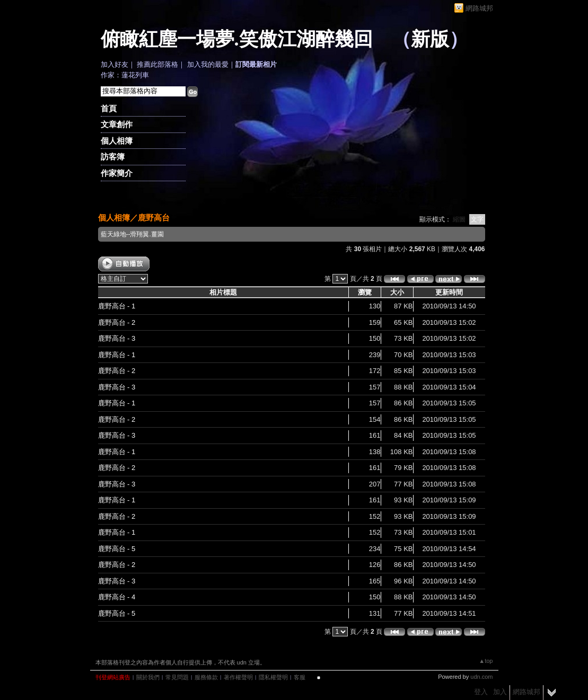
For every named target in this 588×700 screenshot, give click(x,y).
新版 (430, 39)
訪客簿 (113, 157)
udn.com (481, 677)
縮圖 (459, 219)
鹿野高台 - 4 (117, 597)
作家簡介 (117, 173)
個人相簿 (117, 141)
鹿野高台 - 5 (117, 549)
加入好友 (115, 64)
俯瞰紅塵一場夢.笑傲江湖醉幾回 (237, 39)
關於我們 (148, 677)
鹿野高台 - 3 (117, 338)
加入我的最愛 (208, 64)
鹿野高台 (154, 218)
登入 (481, 692)
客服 (300, 677)
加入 (500, 692)
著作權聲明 (238, 677)
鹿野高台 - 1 (117, 306)
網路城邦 (479, 8)
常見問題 (177, 677)
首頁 (109, 108)
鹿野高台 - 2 (117, 322)
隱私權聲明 (273, 677)
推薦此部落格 (157, 64)
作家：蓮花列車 (125, 75)
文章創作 (117, 124)
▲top (486, 661)
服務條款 (206, 677)
